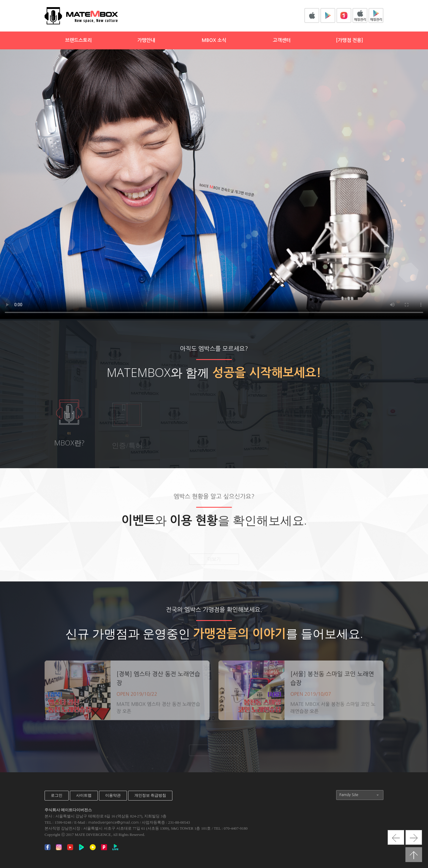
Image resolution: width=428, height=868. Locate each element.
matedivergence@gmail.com (114, 822)
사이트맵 (84, 795)
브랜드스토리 (78, 40)
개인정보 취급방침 (150, 795)
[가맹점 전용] (349, 40)
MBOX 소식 (214, 40)
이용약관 (113, 795)
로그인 (57, 795)
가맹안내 (146, 40)
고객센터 (282, 40)
